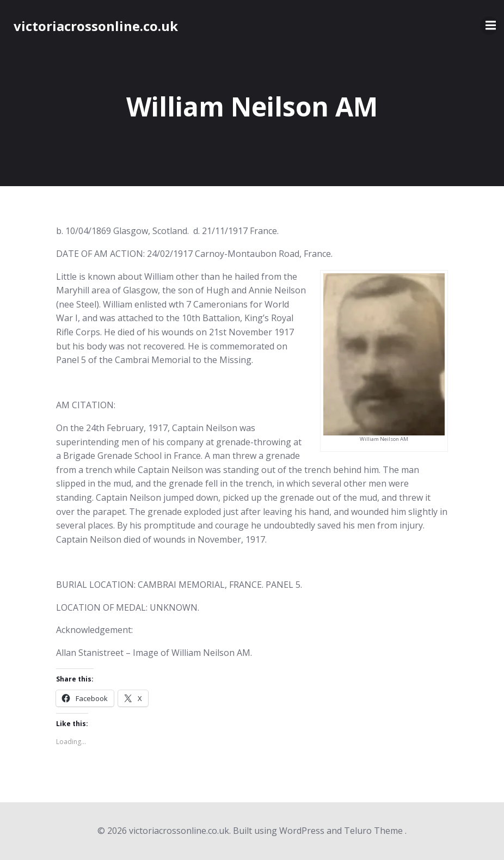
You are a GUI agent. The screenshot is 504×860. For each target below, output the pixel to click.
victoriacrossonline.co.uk (96, 26)
